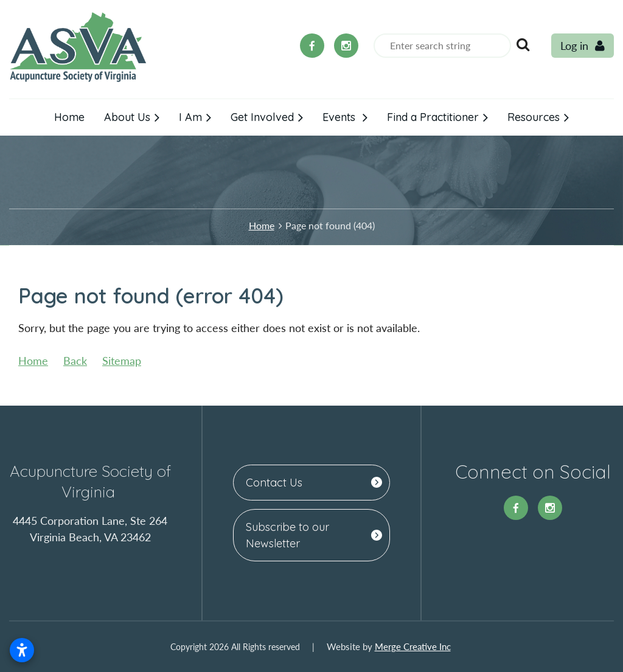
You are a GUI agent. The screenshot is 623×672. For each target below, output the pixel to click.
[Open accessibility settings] (22, 650)
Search (523, 44)
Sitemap (122, 361)
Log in (574, 46)
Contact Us (274, 483)
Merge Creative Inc (413, 646)
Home (262, 225)
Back (75, 361)
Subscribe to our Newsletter (287, 535)
